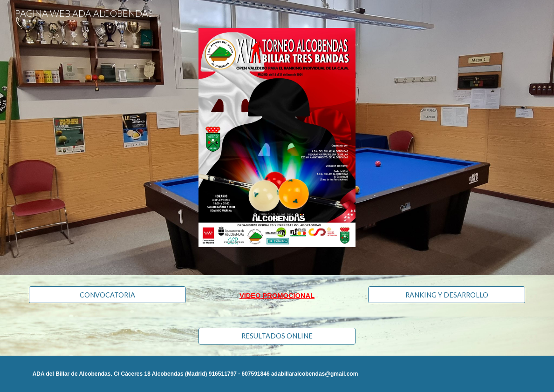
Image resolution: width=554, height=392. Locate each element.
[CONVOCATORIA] (107, 295)
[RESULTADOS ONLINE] (277, 336)
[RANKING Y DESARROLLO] (447, 295)
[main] (277, 296)
